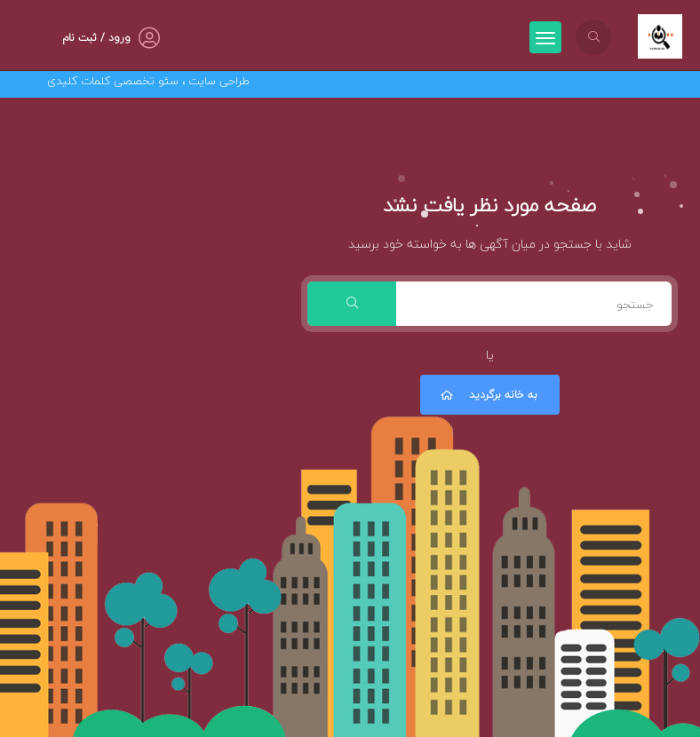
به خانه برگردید (488, 395)
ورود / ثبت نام (96, 38)
